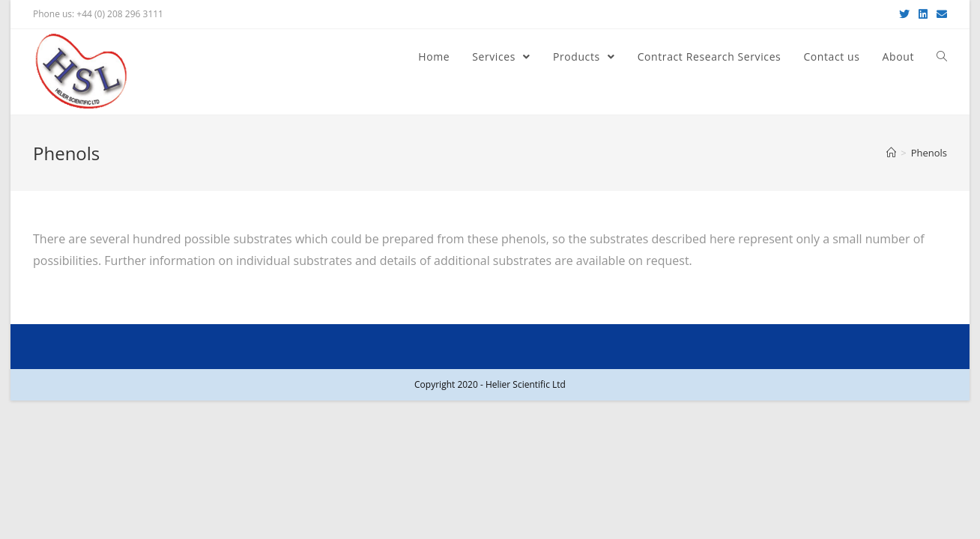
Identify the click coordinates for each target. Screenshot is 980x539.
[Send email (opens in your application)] (940, 14)
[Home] (891, 153)
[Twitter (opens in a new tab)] (904, 14)
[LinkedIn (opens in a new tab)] (923, 14)
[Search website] (942, 57)
